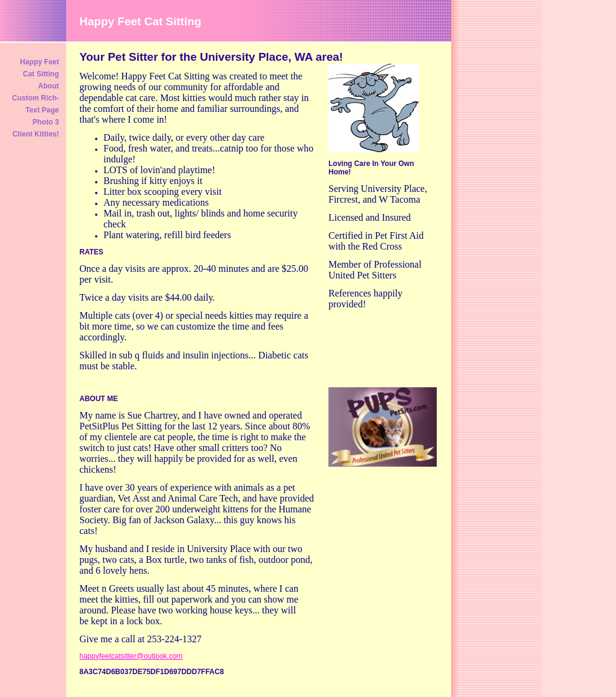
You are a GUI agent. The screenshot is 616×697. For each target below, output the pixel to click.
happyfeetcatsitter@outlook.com (131, 656)
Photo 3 (46, 122)
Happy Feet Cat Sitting (39, 68)
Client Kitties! (36, 134)
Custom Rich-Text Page (35, 104)
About (48, 86)
